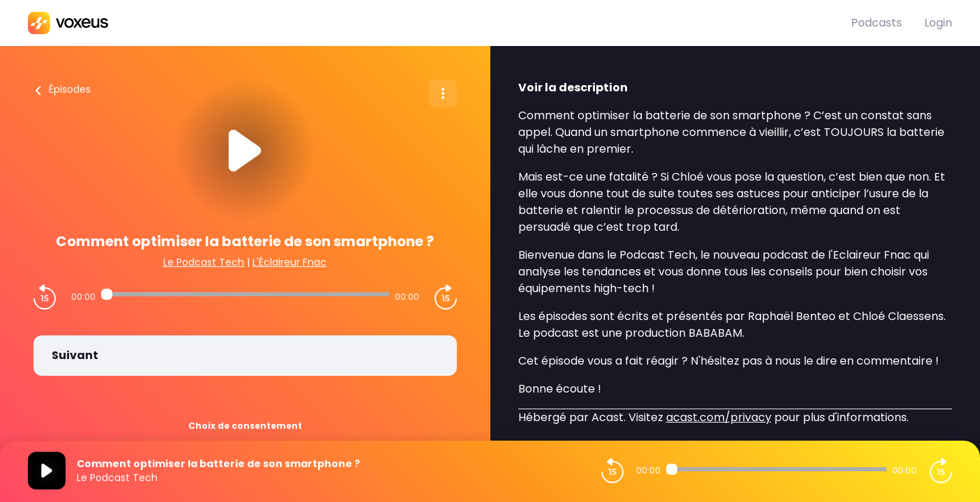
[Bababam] (439, 23)
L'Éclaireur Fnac (289, 262)
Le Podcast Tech (204, 262)
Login (938, 23)
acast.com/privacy (719, 417)
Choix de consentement (245, 426)
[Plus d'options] (443, 93)
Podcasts (876, 23)
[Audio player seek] (245, 294)
